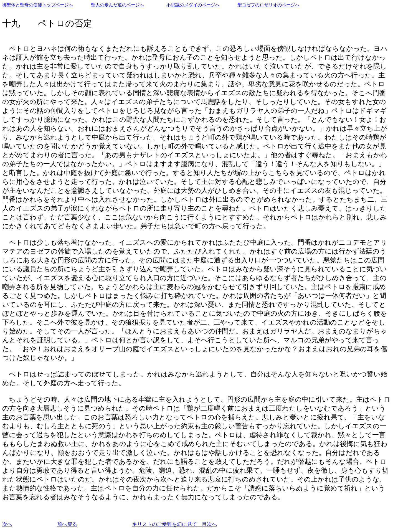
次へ (7, 524)
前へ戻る (67, 524)
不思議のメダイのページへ (193, 5)
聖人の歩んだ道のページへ (118, 5)
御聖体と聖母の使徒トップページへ (38, 5)
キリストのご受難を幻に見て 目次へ (174, 524)
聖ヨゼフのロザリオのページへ (268, 5)
